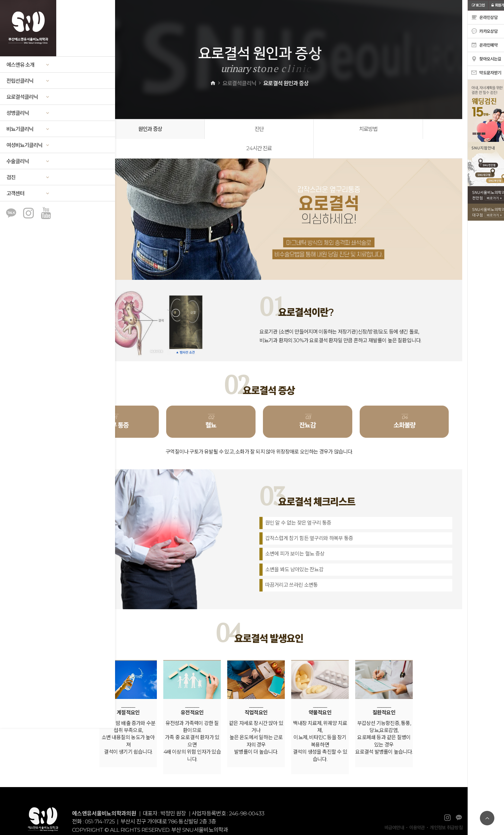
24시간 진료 (404, 129)
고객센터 (28, 193)
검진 (28, 177)
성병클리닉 (28, 113)
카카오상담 (479, 31)
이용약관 (417, 809)
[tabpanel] (483, 111)
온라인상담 (479, 17)
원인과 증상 (115, 129)
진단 (211, 129)
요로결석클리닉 (28, 97)
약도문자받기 (481, 73)
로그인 (473, 5)
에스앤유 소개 (28, 65)
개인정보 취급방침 (446, 809)
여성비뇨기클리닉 (28, 145)
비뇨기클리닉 (28, 129)
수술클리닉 (28, 161)
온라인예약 (479, 45)
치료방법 (307, 129)
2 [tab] (473, 134)
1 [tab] (469, 134)
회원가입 (493, 5)
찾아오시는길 (481, 59)
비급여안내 (394, 809)
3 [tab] (478, 134)
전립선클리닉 (28, 81)
